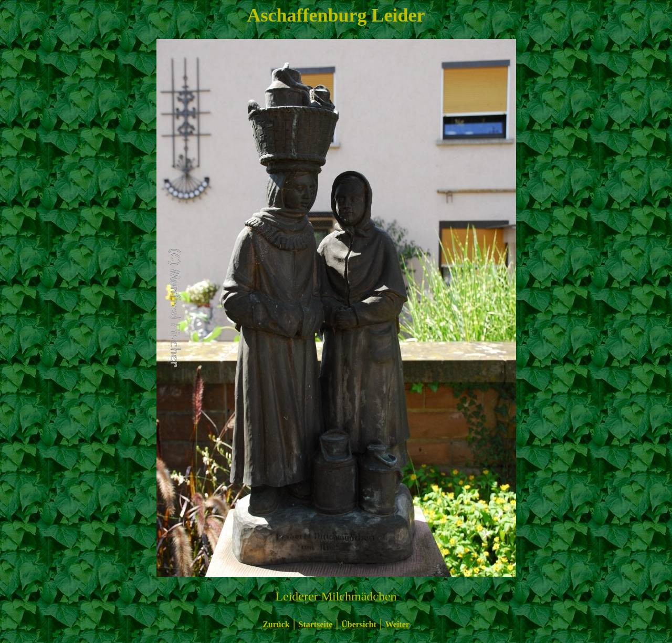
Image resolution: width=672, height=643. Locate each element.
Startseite (316, 624)
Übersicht (359, 624)
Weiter (397, 624)
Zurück (276, 624)
